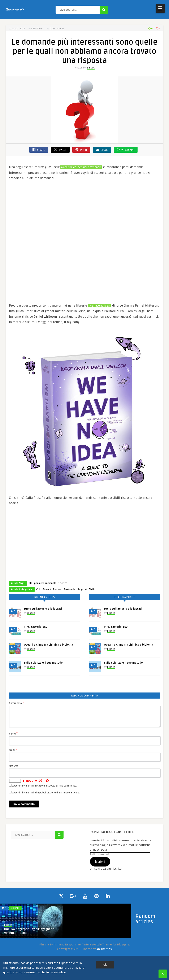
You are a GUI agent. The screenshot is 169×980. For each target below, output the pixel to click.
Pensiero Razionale (64, 589)
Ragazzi (82, 589)
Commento (16, 703)
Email (13, 750)
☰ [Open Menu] (160, 8)
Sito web (14, 766)
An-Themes (104, 949)
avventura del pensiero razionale (81, 167)
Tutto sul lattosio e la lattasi (43, 609)
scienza (63, 583)
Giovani (47, 589)
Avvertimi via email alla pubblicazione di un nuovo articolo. (46, 793)
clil (31, 583)
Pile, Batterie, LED (36, 627)
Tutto (92, 589)
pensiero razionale (45, 583)
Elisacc (91, 68)
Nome (13, 734)
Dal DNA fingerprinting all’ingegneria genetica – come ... (29, 931)
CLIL (38, 589)
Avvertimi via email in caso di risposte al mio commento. (45, 786)
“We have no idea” (100, 306)
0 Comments (57, 29)
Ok (105, 965)
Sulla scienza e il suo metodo (43, 663)
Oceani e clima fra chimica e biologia (48, 645)
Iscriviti (100, 862)
